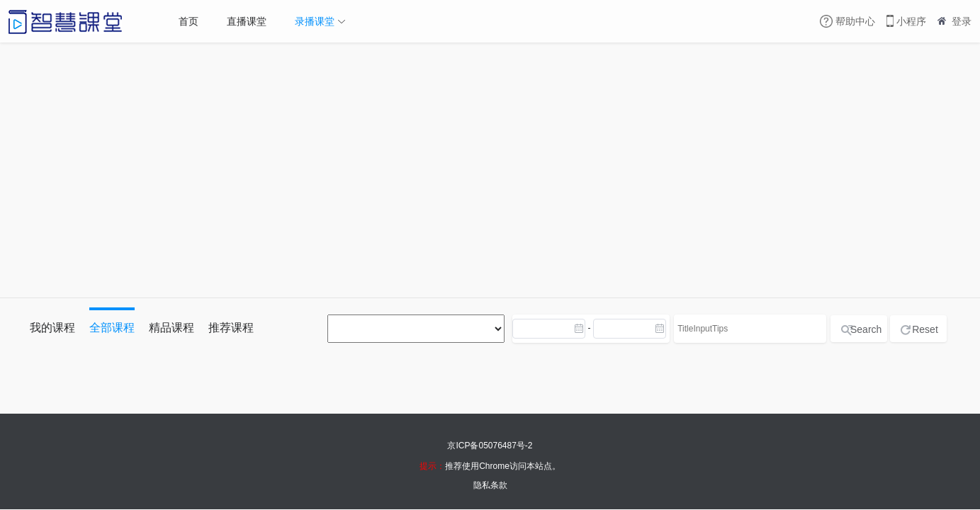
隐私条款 (490, 485)
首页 (188, 21)
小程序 (911, 21)
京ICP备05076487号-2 (490, 446)
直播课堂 (247, 21)
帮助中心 (855, 21)
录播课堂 (315, 21)
